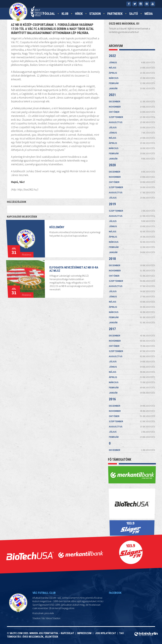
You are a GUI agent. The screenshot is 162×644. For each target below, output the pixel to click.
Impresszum (85, 633)
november (132, 107)
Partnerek (115, 14)
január (132, 88)
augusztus (132, 122)
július (132, 127)
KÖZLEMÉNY (57, 235)
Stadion (95, 14)
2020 (112, 165)
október (132, 112)
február (132, 83)
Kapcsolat (68, 633)
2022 (112, 56)
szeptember (132, 117)
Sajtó (134, 14)
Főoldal (49, 14)
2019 (112, 204)
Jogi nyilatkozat (105, 633)
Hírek (79, 14)
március (132, 78)
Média (149, 14)
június (132, 62)
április (132, 73)
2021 (112, 95)
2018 (112, 259)
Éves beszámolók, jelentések (40, 637)
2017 (112, 329)
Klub (65, 14)
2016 (112, 399)
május (132, 68)
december (132, 101)
